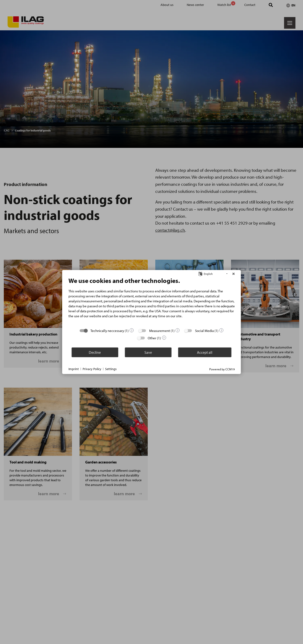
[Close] (234, 274)
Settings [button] (111, 369)
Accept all (205, 352)
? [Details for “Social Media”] (221, 330)
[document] (152, 301)
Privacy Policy (92, 369)
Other (152, 338)
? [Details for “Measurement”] (178, 330)
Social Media (204, 331)
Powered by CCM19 (222, 369)
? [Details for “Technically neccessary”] (132, 330)
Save (148, 352)
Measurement (160, 331)
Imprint (74, 369)
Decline (95, 352)
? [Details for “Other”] (164, 338)
